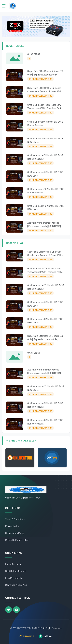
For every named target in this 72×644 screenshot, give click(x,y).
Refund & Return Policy (17, 540)
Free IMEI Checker (14, 578)
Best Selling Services (16, 571)
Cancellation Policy (15, 533)
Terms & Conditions (15, 519)
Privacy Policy (12, 526)
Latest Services (13, 564)
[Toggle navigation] (4, 6)
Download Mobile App (16, 585)
